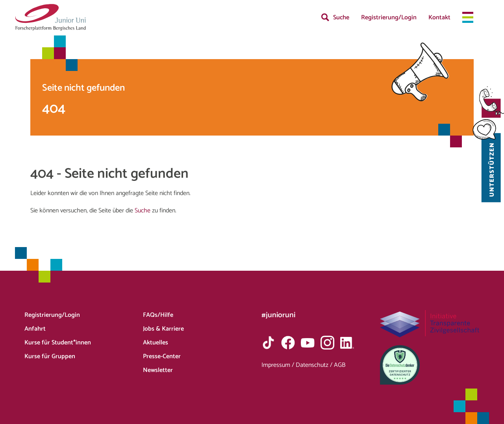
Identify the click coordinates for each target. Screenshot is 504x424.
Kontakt (439, 18)
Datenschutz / (315, 365)
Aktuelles (156, 343)
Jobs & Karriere (163, 329)
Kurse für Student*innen (58, 343)
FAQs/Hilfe (158, 315)
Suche (341, 18)
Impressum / (279, 365)
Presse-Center (162, 356)
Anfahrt (35, 329)
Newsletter (158, 370)
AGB (340, 365)
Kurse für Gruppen (50, 356)
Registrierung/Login (389, 18)
